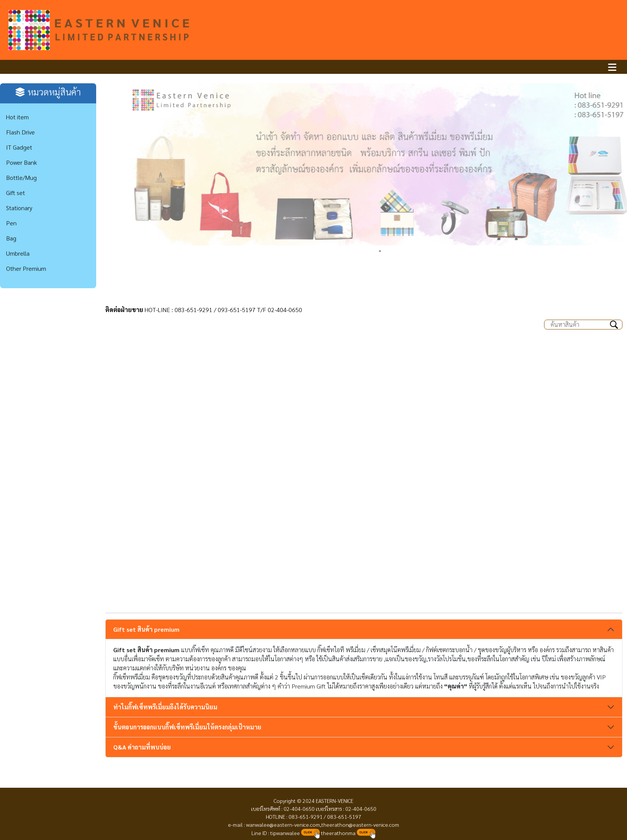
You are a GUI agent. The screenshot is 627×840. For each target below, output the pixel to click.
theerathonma (338, 833)
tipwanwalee (285, 833)
